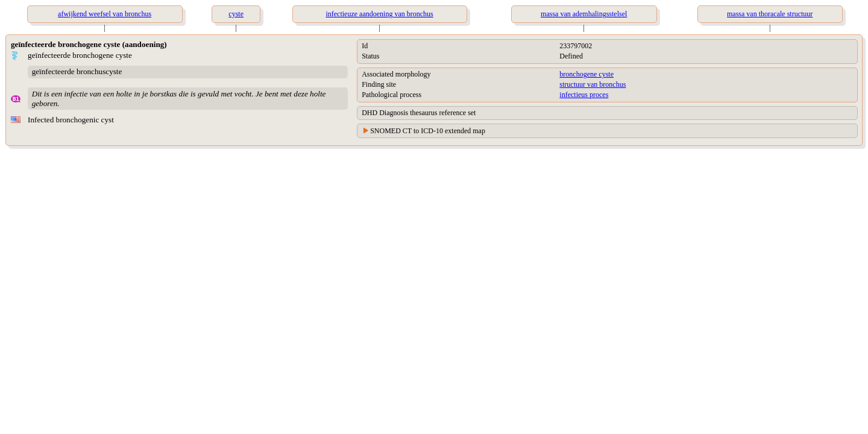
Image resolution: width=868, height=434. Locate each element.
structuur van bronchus (593, 84)
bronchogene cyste (587, 74)
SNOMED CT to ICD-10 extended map (428, 131)
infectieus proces (584, 95)
